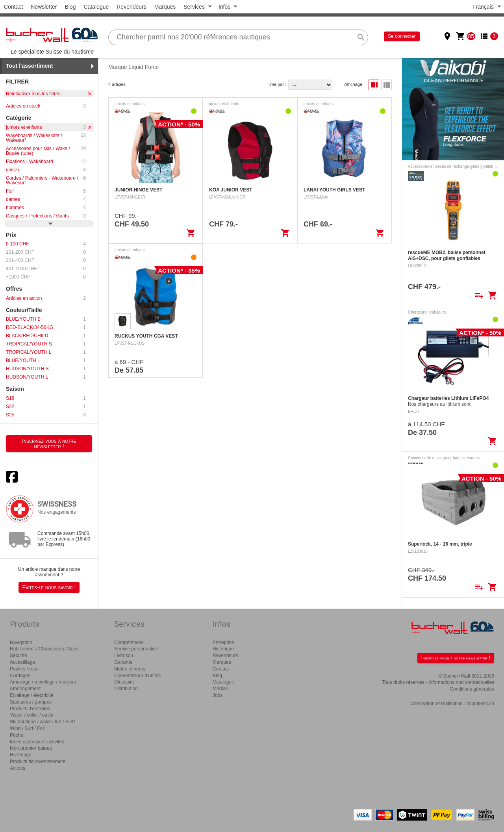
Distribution (126, 689)
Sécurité (19, 656)
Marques (165, 7)
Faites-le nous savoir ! (49, 587)
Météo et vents (130, 669)
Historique (223, 649)
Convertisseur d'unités (137, 676)
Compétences (129, 643)
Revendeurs (132, 7)
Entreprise (223, 643)
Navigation (21, 643)
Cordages (20, 676)
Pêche (17, 735)
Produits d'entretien (30, 709)
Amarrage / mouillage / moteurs (43, 682)
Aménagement (25, 689)
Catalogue (96, 7)
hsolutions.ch (480, 704)
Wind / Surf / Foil (27, 728)
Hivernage (21, 755)
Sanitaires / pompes (31, 702)
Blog (70, 7)
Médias (220, 689)
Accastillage (22, 662)
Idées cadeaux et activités (37, 742)
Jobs (218, 695)
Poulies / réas (24, 669)
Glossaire (124, 682)
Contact (13, 7)
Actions (18, 768)
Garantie (123, 662)
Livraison (124, 656)
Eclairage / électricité (32, 695)
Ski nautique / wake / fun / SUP (42, 722)
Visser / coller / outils (31, 715)
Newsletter (44, 7)
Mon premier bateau (31, 748)
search (361, 37)
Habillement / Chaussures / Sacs (44, 649)
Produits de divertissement (38, 761)
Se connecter (402, 36)
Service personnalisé (136, 649)
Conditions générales (472, 689)
